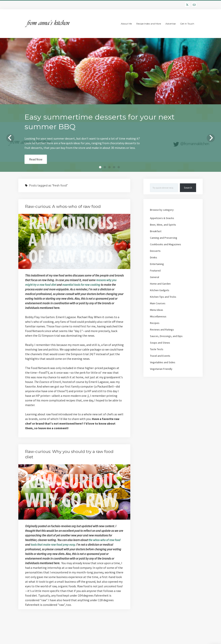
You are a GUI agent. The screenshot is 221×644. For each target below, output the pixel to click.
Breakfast (156, 231)
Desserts (155, 251)
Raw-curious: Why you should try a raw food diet (74, 492)
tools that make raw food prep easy (53, 545)
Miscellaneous (158, 316)
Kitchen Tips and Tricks (163, 297)
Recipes (155, 323)
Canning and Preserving (164, 238)
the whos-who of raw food (104, 540)
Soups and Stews (160, 343)
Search (188, 188)
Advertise (171, 24)
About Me (126, 24)
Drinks (154, 257)
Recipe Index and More (149, 24)
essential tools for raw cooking (81, 285)
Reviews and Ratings (162, 330)
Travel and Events (160, 356)
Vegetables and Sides (163, 362)
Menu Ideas (157, 310)
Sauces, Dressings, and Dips (166, 336)
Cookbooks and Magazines (166, 244)
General (155, 277)
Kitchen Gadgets (160, 290)
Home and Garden (160, 284)
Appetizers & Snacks (162, 218)
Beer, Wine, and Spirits (163, 225)
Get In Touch (187, 24)
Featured (155, 271)
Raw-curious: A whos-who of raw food (63, 206)
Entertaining (157, 264)
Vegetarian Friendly (161, 369)
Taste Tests (157, 349)
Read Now (36, 159)
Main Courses (158, 303)
